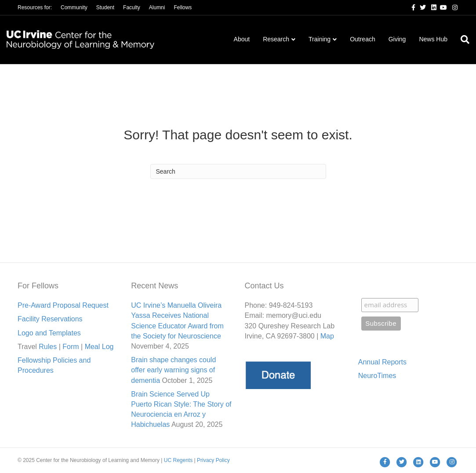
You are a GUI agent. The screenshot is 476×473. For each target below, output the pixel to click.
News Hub (433, 39)
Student (105, 7)
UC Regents (178, 460)
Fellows (183, 7)
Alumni (157, 7)
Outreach (363, 39)
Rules (48, 347)
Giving (397, 39)
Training (320, 39)
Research (276, 39)
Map (327, 336)
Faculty (132, 7)
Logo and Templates (49, 333)
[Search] (462, 40)
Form (71, 347)
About (242, 39)
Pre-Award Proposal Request (63, 305)
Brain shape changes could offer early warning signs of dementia (173, 370)
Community (74, 7)
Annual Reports (382, 362)
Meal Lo (99, 347)
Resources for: (35, 7)
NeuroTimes (377, 376)
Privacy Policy (213, 460)
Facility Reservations (50, 319)
